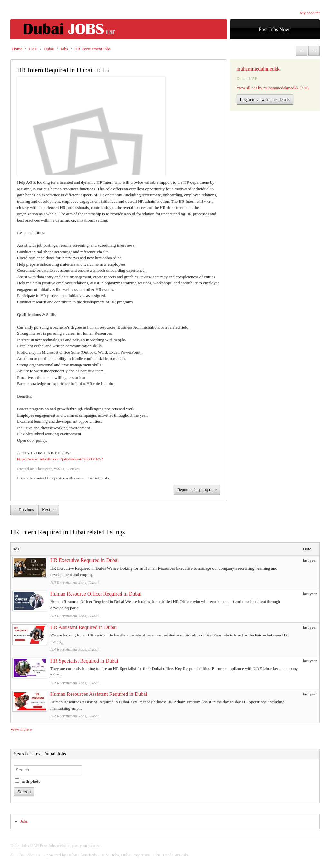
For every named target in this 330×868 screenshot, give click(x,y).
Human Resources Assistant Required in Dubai (99, 694)
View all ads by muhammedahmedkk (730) (273, 88)
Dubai (49, 49)
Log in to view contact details (265, 99)
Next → (49, 510)
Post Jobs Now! (275, 30)
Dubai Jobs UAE (29, 855)
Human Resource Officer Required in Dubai (96, 594)
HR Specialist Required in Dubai (84, 661)
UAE (33, 49)
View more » (21, 729)
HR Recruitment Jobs (92, 49)
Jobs (64, 49)
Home (17, 49)
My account (310, 13)
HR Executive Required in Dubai (84, 560)
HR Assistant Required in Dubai (83, 627)
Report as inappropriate (197, 490)
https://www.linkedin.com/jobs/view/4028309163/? (60, 459)
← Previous (24, 510)
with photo (28, 781)
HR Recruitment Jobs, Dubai (74, 582)
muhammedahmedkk (258, 69)
